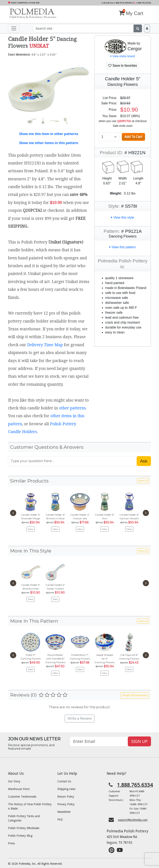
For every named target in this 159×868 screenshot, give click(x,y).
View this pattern (123, 247)
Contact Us (64, 781)
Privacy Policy (66, 804)
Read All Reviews (135, 695)
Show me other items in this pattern (49, 143)
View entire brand (123, 56)
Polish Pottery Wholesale (24, 828)
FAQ (60, 819)
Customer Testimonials (22, 797)
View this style (123, 217)
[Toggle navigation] (14, 28)
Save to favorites (123, 66)
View (31, 529)
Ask (144, 461)
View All (143, 481)
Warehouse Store (19, 789)
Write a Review (80, 718)
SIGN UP (139, 741)
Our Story (14, 781)
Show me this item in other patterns (49, 134)
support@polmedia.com (133, 820)
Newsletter (64, 812)
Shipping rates (66, 789)
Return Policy (66, 797)
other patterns (72, 408)
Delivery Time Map (45, 345)
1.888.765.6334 (142, 3)
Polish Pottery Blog (20, 836)
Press (11, 843)
